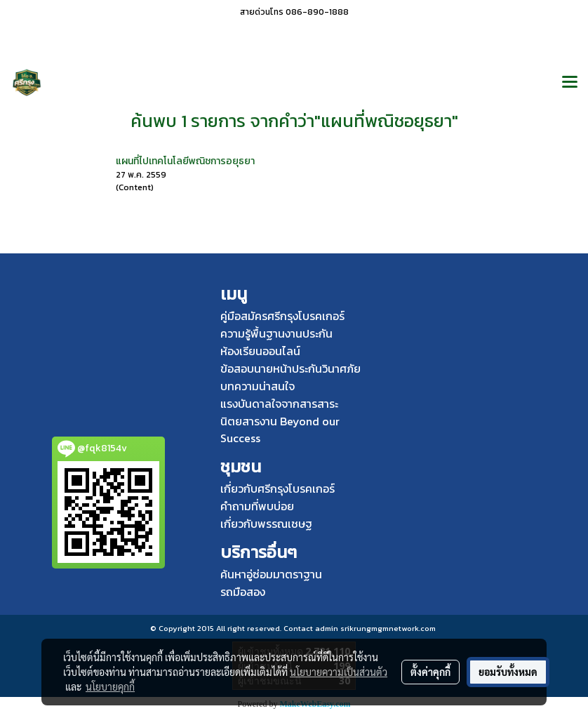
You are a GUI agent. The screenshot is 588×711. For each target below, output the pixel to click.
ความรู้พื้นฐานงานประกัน (276, 333)
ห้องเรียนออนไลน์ (260, 351)
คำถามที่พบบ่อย (257, 506)
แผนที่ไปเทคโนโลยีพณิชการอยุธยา (185, 161)
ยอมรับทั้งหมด (508, 672)
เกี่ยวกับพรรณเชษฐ (266, 524)
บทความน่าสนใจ (258, 386)
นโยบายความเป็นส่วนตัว (339, 672)
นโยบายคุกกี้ (110, 686)
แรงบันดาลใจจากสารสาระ (279, 404)
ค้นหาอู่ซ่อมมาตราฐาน (271, 574)
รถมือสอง (243, 592)
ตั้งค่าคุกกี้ (430, 672)
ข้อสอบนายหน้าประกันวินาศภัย (290, 368)
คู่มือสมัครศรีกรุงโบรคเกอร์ (282, 316)
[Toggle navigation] (570, 83)
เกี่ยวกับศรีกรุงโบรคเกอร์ (278, 489)
